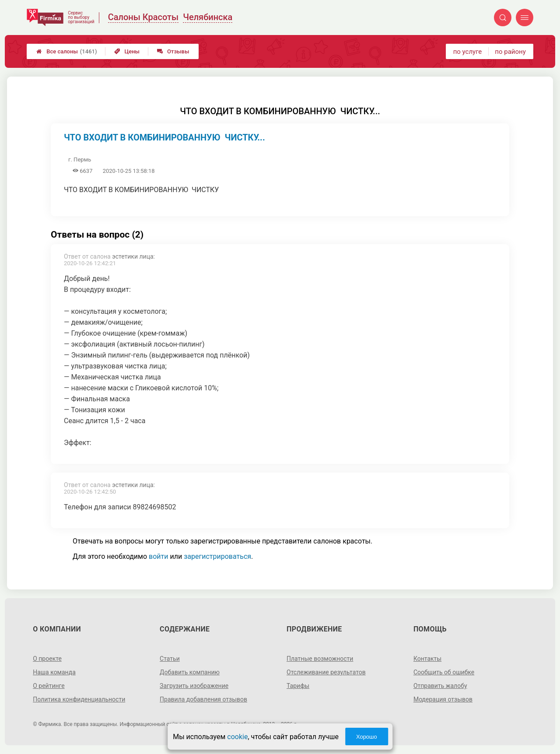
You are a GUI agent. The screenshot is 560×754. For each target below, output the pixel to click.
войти (158, 556)
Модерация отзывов (443, 699)
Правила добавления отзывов (203, 699)
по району (510, 52)
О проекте (47, 659)
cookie (237, 737)
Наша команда (54, 672)
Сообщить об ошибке (444, 672)
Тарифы (298, 686)
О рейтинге (49, 686)
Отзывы (173, 51)
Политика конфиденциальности (79, 699)
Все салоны (66, 51)
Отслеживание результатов (326, 672)
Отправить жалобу (440, 686)
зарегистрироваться (217, 556)
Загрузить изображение (194, 686)
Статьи (170, 659)
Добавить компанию (190, 672)
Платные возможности (320, 659)
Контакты (427, 659)
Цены (127, 51)
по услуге (468, 52)
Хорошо (367, 737)
